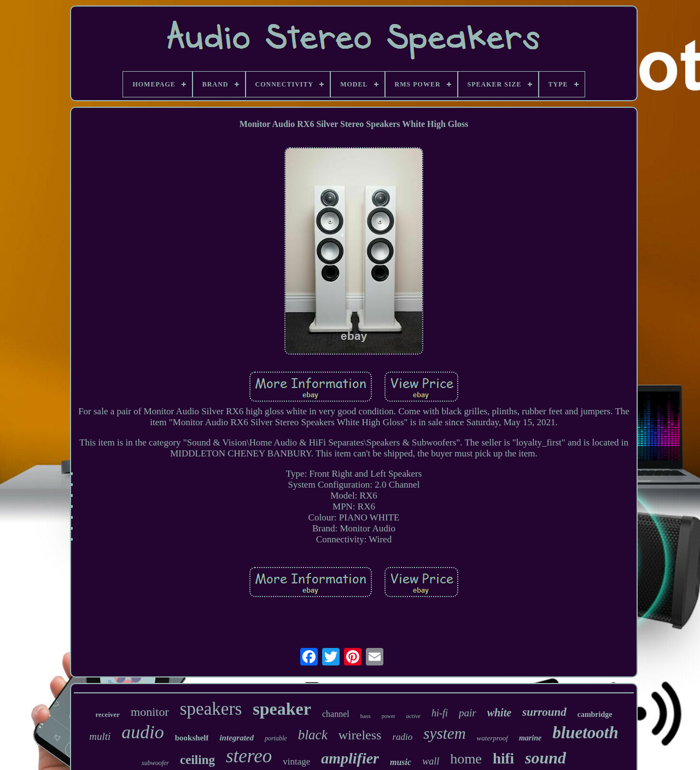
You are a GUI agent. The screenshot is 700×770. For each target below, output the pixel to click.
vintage (296, 762)
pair (468, 713)
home (466, 759)
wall (431, 761)
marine (530, 738)
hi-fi (440, 713)
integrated (237, 738)
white (499, 713)
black (313, 735)
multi (100, 736)
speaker (282, 709)
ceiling (197, 760)
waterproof (492, 738)
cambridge (595, 714)
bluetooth (585, 733)
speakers (211, 709)
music (401, 762)
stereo (249, 756)
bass (366, 716)
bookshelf (192, 738)
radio (402, 737)
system (444, 733)
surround (544, 712)
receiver (108, 714)
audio (142, 732)
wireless (360, 735)
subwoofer (155, 763)
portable (276, 738)
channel (336, 714)
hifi (503, 759)
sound (546, 758)
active (413, 716)
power (389, 716)
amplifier (350, 758)
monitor (150, 712)
